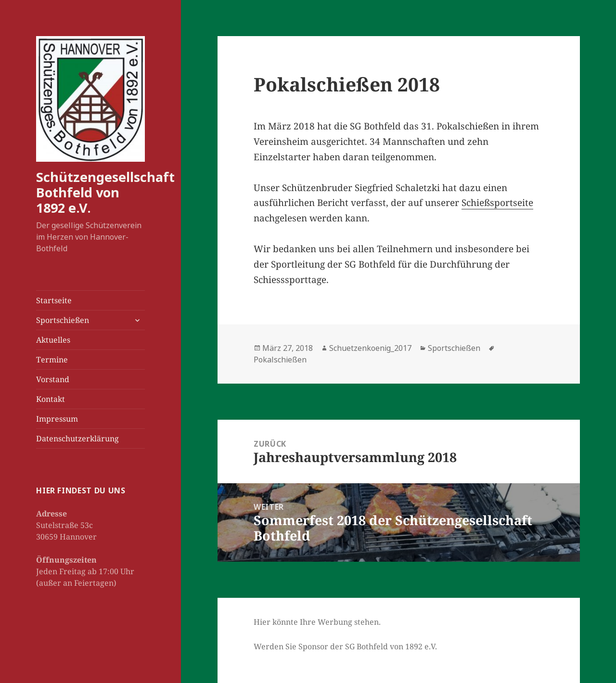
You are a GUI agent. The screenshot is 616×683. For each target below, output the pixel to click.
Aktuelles (53, 340)
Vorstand (53, 379)
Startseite (54, 300)
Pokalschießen (280, 360)
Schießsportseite (497, 203)
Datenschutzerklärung (77, 438)
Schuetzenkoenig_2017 (370, 348)
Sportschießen (63, 320)
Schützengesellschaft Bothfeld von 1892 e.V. (105, 192)
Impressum (57, 419)
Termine (52, 360)
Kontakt (51, 399)
